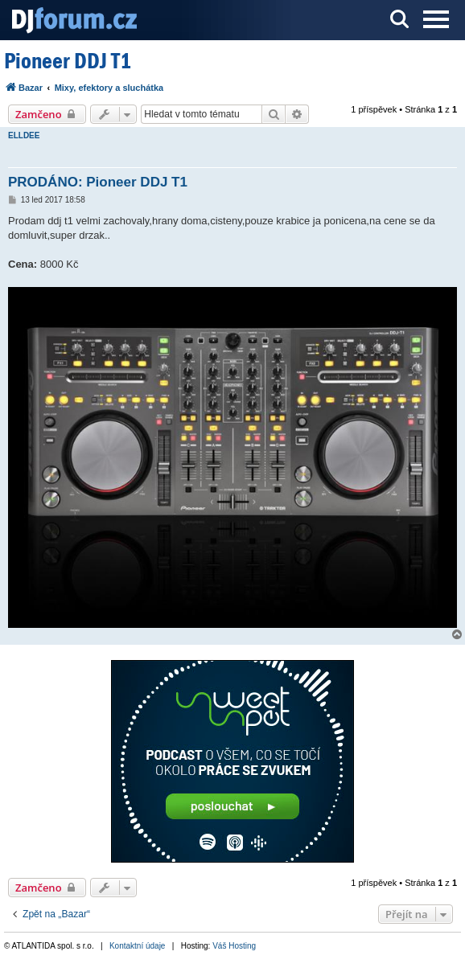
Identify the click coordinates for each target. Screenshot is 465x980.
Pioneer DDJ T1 (68, 61)
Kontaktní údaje (138, 946)
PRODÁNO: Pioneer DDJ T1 (98, 182)
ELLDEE (24, 135)
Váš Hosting (234, 946)
